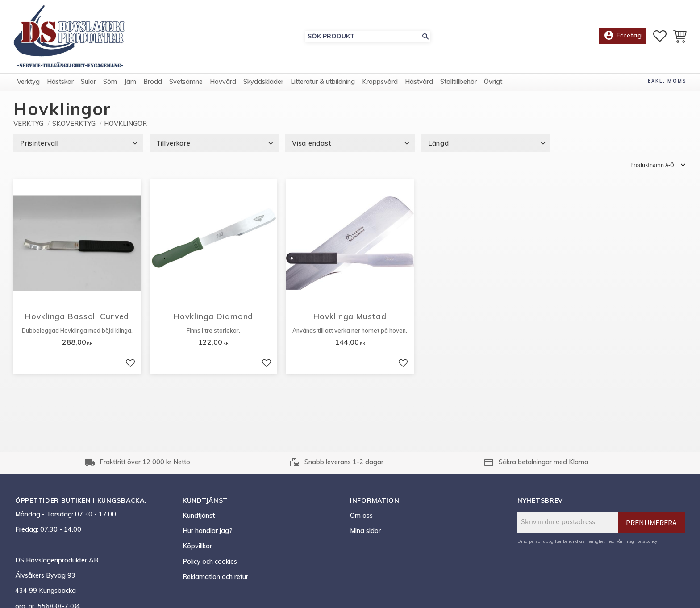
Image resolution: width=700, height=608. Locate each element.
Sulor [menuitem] (88, 82)
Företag (623, 36)
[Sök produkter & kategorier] (363, 36)
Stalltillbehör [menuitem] (458, 82)
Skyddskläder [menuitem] (263, 82)
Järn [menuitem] (130, 82)
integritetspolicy (641, 541)
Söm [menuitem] (110, 82)
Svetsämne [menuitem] (186, 82)
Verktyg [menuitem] (28, 82)
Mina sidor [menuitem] (365, 531)
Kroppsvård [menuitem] (380, 82)
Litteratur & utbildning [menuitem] (323, 82)
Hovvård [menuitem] (223, 82)
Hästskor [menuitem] (60, 82)
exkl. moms (667, 81)
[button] (660, 36)
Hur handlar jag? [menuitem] (208, 531)
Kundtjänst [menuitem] (199, 516)
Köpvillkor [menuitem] (197, 546)
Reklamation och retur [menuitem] (215, 577)
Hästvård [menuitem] (419, 82)
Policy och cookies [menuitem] (210, 562)
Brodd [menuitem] (153, 82)
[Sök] (425, 36)
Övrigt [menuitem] (493, 82)
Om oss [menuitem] (361, 516)
